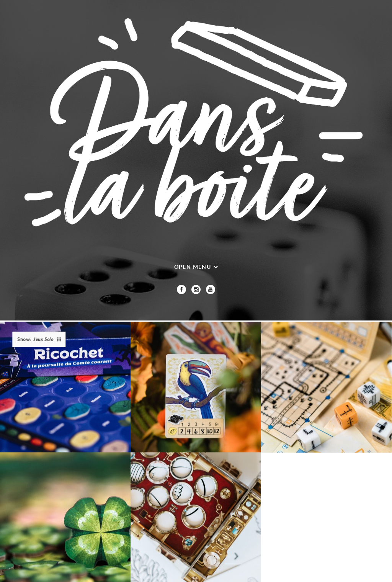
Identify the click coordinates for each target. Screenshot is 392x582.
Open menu (193, 267)
